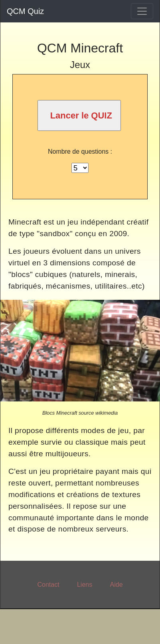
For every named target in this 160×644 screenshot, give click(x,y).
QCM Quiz (25, 11)
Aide (117, 585)
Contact (48, 585)
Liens (85, 585)
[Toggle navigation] (142, 11)
